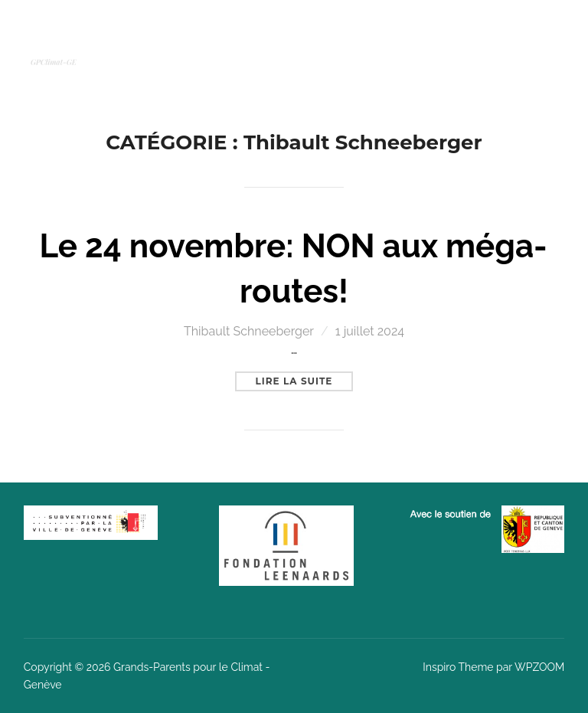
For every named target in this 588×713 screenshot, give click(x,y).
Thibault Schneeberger (249, 331)
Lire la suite (305, 379)
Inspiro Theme (458, 667)
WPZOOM (539, 667)
